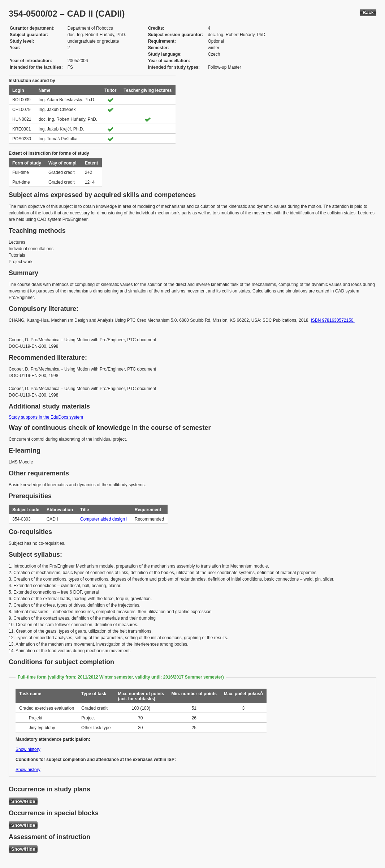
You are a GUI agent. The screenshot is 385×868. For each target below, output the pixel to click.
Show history (28, 749)
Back (368, 12)
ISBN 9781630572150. (332, 320)
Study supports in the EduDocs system (46, 417)
